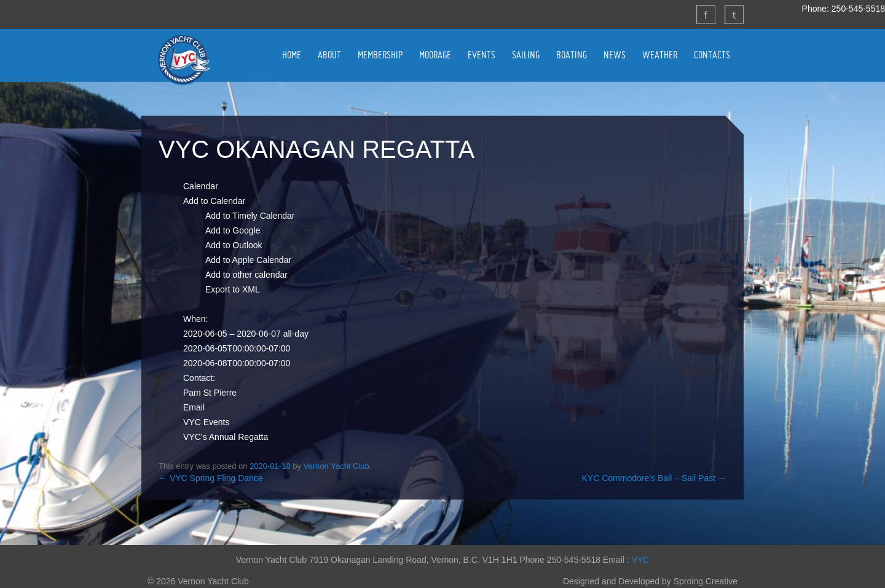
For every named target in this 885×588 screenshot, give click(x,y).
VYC (641, 560)
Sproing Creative (706, 581)
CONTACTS (712, 55)
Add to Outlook (234, 245)
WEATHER (660, 55)
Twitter (734, 14)
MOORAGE (435, 55)
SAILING (526, 55)
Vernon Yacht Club (184, 60)
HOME (292, 55)
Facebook (706, 14)
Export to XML (233, 289)
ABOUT (329, 55)
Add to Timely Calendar (250, 216)
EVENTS (482, 55)
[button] (214, 201)
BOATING (572, 55)
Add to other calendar (246, 275)
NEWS (615, 55)
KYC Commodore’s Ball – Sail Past (655, 478)
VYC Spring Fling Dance (211, 478)
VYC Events (206, 422)
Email (194, 407)
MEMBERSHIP (380, 55)
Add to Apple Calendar (248, 260)
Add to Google (233, 230)
